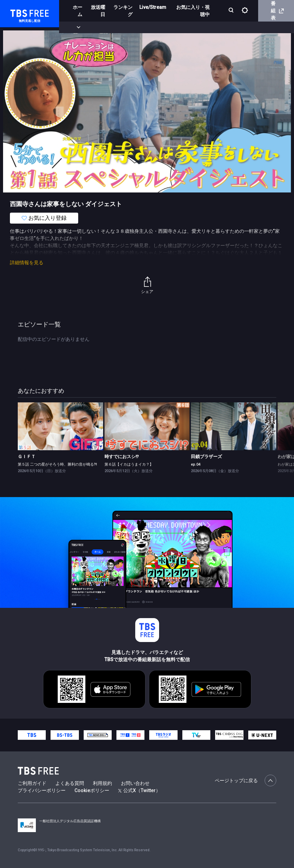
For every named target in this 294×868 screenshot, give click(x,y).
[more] (195, 28)
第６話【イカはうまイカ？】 (129, 464)
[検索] (232, 11)
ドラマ (138, 27)
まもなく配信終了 (105, 27)
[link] (60, 426)
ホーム (78, 11)
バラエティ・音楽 (170, 27)
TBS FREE (18, 12)
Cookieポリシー (92, 790)
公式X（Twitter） (139, 790)
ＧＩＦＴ (27, 457)
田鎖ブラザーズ (206, 457)
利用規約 (102, 783)
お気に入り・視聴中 (193, 11)
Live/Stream (153, 7)
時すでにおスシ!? (122, 457)
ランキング (123, 11)
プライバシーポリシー (42, 790)
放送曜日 (98, 11)
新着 (74, 27)
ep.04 (196, 464)
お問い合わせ (135, 783)
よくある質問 (70, 783)
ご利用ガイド (32, 783)
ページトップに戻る (246, 780)
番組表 (277, 11)
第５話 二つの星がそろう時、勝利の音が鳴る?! (57, 464)
